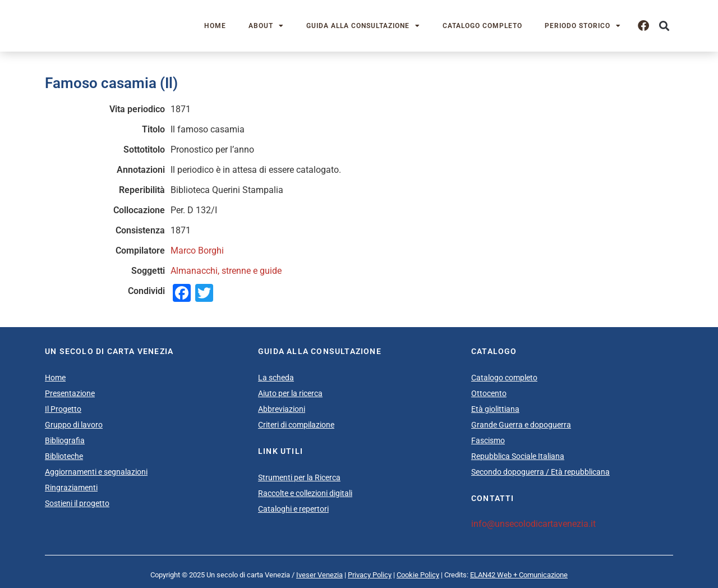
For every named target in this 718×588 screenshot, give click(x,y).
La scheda (276, 378)
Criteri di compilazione (296, 425)
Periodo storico (583, 26)
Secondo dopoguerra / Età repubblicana (540, 472)
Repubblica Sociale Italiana (518, 456)
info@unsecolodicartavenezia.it (533, 524)
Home (215, 26)
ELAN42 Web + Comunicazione (519, 575)
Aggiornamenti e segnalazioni (96, 472)
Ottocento (489, 393)
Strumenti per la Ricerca (299, 477)
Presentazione (70, 393)
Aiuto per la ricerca (290, 393)
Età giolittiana (495, 409)
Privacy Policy (370, 575)
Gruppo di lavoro (74, 425)
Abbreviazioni (282, 409)
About (266, 26)
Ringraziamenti (71, 488)
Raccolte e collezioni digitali (305, 493)
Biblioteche (64, 456)
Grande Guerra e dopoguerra (521, 425)
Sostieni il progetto (77, 503)
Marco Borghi (197, 251)
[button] (664, 26)
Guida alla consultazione (363, 26)
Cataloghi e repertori (293, 509)
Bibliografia (65, 440)
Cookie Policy (418, 575)
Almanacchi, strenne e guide (226, 271)
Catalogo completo (482, 26)
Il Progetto (63, 409)
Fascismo (488, 440)
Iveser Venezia (319, 575)
